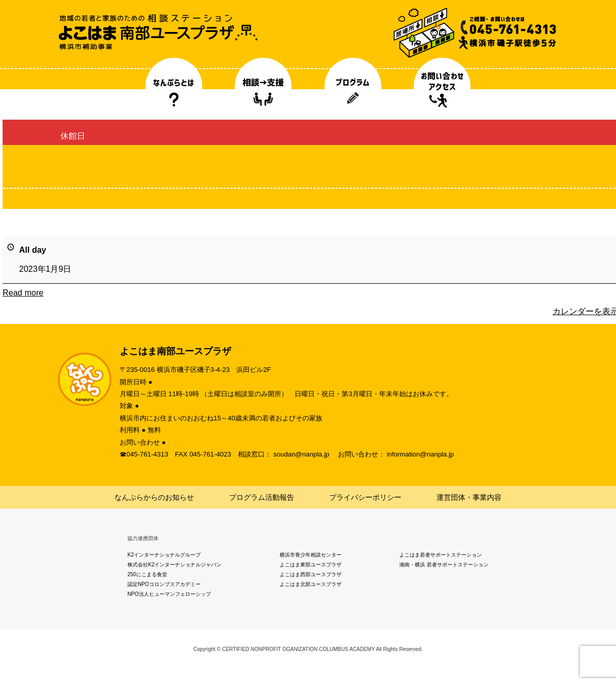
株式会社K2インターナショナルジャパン (174, 565)
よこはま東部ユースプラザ (311, 565)
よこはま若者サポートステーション (441, 555)
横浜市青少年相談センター (311, 555)
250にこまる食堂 (147, 574)
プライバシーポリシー (365, 497)
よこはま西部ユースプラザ (311, 574)
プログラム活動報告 (262, 497)
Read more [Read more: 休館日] (23, 293)
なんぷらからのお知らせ (154, 497)
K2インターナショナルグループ (164, 555)
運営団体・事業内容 (469, 497)
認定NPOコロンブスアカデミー (164, 584)
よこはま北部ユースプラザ (311, 584)
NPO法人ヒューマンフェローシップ (169, 594)
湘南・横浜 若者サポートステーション (444, 565)
